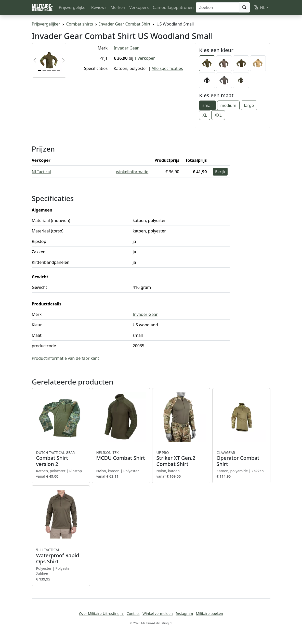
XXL (218, 115)
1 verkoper (145, 58)
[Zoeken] (218, 7)
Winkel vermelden (157, 614)
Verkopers (139, 7)
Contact (133, 614)
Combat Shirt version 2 (61, 459)
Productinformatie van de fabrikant (65, 358)
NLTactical (41, 172)
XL (205, 115)
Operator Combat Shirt (241, 459)
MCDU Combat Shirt (121, 456)
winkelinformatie (132, 172)
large (249, 105)
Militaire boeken (209, 614)
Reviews (99, 7)
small (207, 105)
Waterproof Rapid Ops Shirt (61, 556)
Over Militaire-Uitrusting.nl (101, 614)
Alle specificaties (167, 68)
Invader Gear (126, 48)
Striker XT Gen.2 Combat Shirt (181, 459)
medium (228, 105)
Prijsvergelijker (73, 7)
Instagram (184, 614)
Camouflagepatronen (173, 7)
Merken (118, 7)
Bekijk (220, 172)
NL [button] (260, 7)
